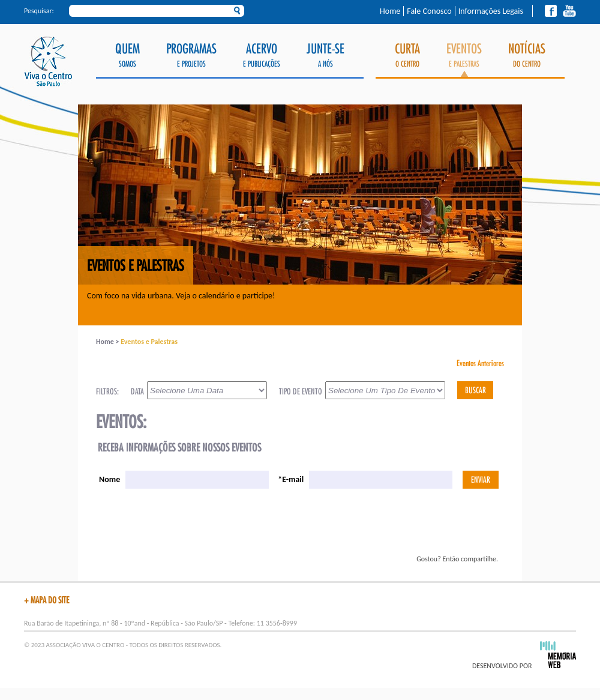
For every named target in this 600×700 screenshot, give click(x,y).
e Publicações (262, 56)
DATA (137, 392)
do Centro (527, 56)
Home (390, 11)
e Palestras (464, 60)
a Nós (325, 56)
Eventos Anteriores (480, 364)
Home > (108, 342)
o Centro (407, 56)
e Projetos (191, 56)
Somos (127, 56)
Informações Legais (491, 11)
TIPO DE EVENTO (301, 392)
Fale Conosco (429, 11)
